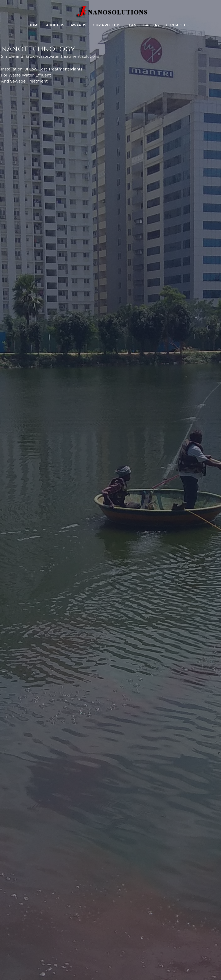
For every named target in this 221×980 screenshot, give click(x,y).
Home (34, 25)
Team (132, 25)
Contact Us (177, 25)
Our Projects (107, 25)
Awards (79, 25)
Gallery (152, 25)
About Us (55, 25)
